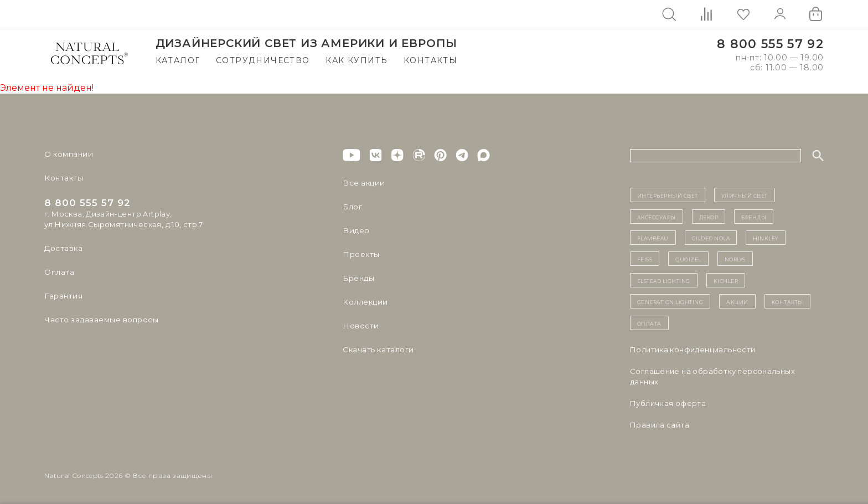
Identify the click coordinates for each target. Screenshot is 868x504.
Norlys (735, 259)
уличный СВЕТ (745, 195)
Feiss (645, 259)
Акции (737, 301)
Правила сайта (660, 425)
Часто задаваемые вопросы (100, 320)
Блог (352, 207)
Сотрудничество (263, 60)
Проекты (361, 254)
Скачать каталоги (377, 349)
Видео (355, 230)
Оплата (59, 272)
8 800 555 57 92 (770, 44)
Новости (360, 326)
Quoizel (688, 259)
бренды (754, 217)
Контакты (430, 60)
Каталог (178, 60)
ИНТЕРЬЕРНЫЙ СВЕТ (668, 195)
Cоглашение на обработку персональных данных (712, 376)
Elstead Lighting (664, 280)
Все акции (363, 183)
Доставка (63, 248)
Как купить (356, 60)
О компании (68, 154)
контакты (787, 301)
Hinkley (766, 238)
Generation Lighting (670, 301)
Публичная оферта (668, 403)
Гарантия (63, 296)
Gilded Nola (711, 238)
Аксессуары (657, 217)
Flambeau (653, 238)
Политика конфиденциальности (693, 349)
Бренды (358, 278)
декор (709, 217)
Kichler (726, 280)
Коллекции (364, 302)
